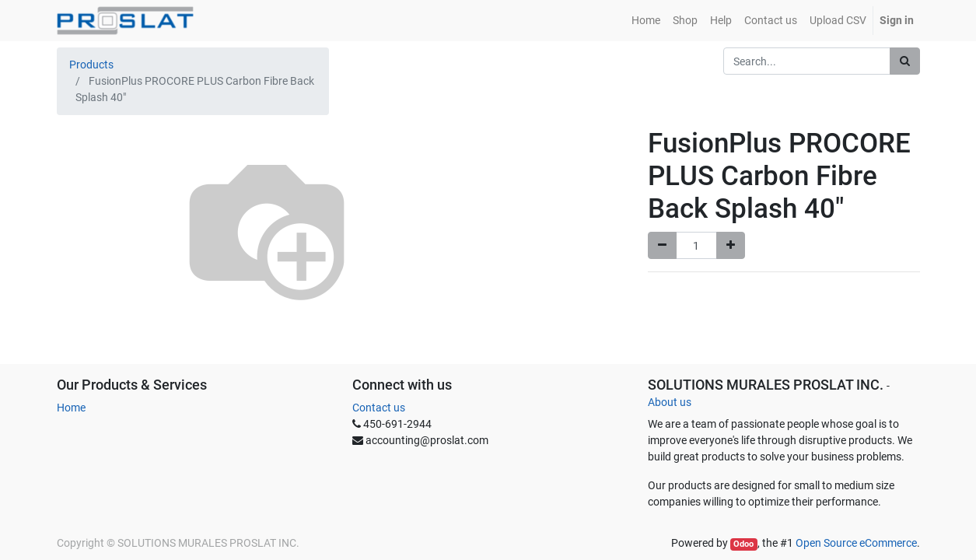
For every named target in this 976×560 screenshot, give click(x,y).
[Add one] (731, 245)
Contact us (379, 408)
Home (71, 408)
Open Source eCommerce (856, 543)
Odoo (743, 544)
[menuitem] (646, 21)
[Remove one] (662, 245)
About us (670, 402)
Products (91, 65)
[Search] (905, 61)
